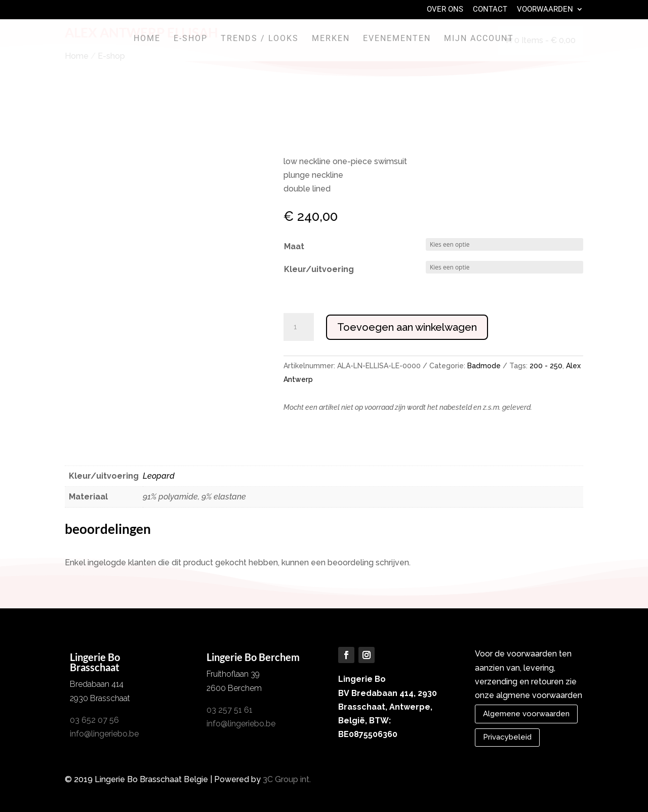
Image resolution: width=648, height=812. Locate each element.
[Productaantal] (299, 327)
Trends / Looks (260, 39)
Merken (331, 39)
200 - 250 (546, 366)
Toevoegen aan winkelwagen (407, 327)
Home (147, 39)
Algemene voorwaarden (526, 714)
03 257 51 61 (230, 710)
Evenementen (397, 39)
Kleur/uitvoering (319, 269)
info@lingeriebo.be (104, 734)
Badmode (484, 366)
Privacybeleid (507, 737)
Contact (490, 10)
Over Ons (445, 10)
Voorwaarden (545, 10)
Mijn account (479, 39)
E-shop (191, 39)
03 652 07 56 (94, 720)
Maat (294, 246)
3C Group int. (287, 779)
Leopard (159, 476)
